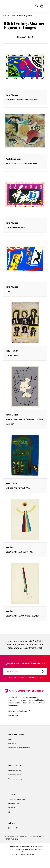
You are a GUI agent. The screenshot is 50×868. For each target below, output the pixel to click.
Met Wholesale (13, 808)
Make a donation (15, 715)
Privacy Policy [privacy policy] (32, 854)
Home (5, 16)
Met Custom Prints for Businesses (19, 748)
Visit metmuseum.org (15, 779)
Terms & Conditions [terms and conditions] (18, 854)
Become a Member (15, 775)
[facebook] (13, 828)
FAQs (10, 739)
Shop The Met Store (15, 771)
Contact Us (12, 743)
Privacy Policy (37, 677)
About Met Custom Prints (17, 800)
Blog (10, 812)
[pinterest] (17, 828)
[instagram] (9, 828)
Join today (24, 711)
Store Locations (14, 804)
